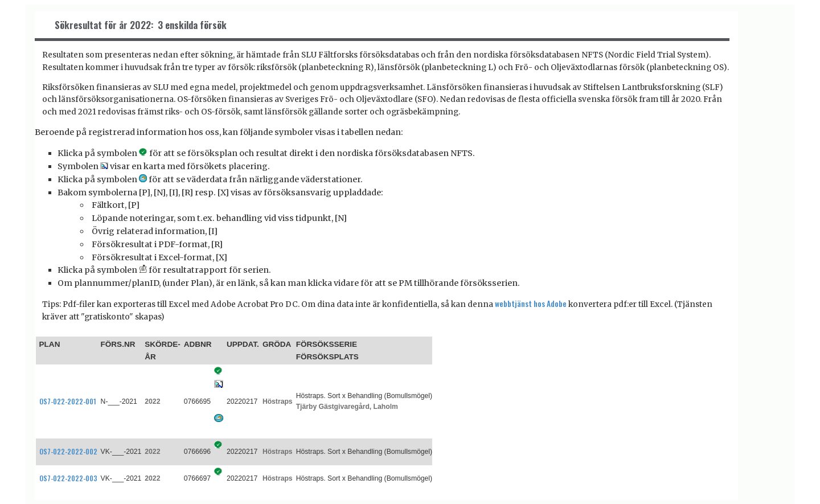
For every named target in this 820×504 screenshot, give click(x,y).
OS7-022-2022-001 (68, 401)
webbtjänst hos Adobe (531, 304)
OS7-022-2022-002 (68, 451)
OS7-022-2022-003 (68, 478)
